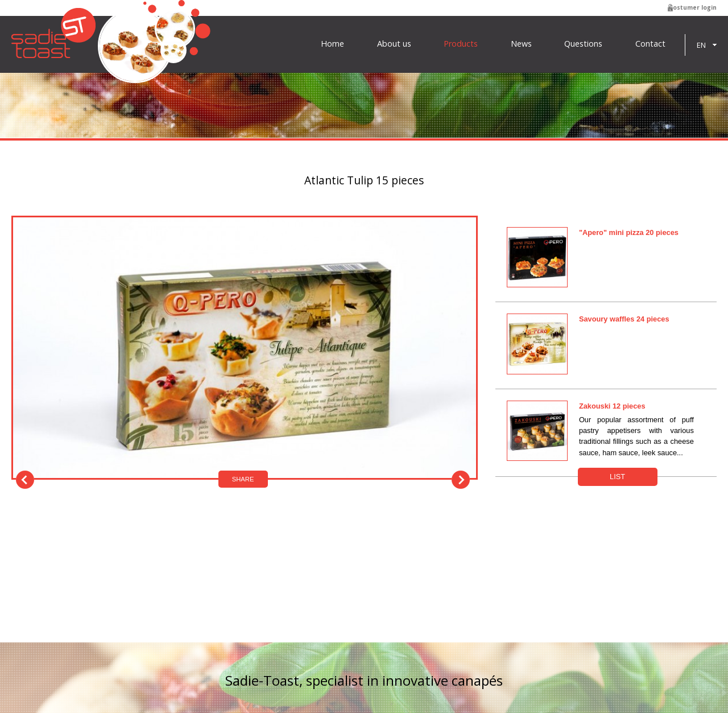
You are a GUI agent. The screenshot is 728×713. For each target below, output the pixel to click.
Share (243, 479)
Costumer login (693, 7)
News (521, 44)
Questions (583, 44)
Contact (650, 44)
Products (461, 44)
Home (332, 44)
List (617, 477)
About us (394, 44)
